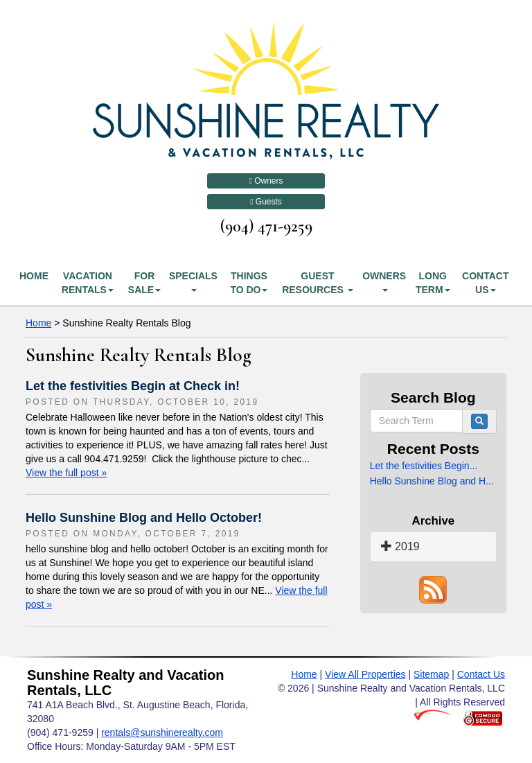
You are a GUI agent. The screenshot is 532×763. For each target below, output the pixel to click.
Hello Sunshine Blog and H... (432, 481)
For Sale (144, 283)
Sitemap (431, 674)
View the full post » (66, 473)
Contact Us (485, 283)
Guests (266, 202)
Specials (193, 281)
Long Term (433, 283)
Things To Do (249, 283)
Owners (266, 181)
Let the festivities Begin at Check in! (133, 386)
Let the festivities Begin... (424, 466)
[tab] (433, 547)
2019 (400, 546)
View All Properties (365, 674)
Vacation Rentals (88, 283)
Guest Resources (318, 283)
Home (34, 276)
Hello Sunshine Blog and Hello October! (144, 518)
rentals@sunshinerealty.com (162, 733)
